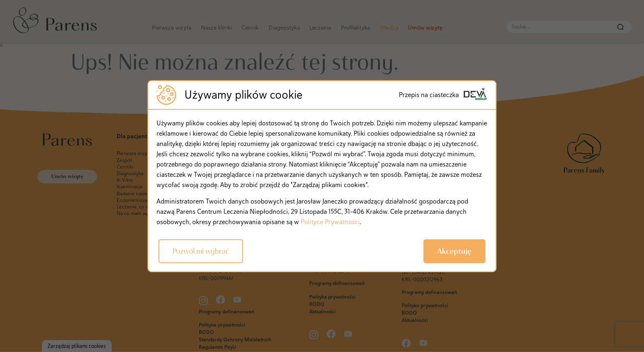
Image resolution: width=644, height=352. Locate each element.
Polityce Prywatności (330, 222)
